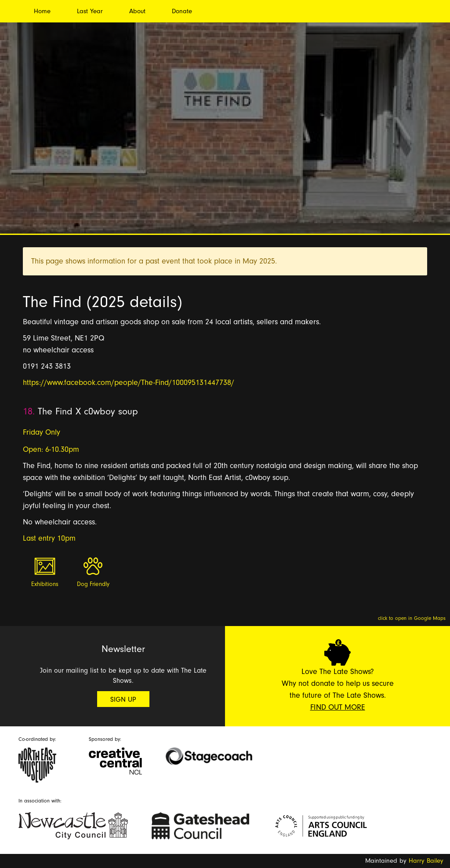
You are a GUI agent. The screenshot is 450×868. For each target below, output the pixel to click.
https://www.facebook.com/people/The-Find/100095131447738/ (129, 383)
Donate (182, 11)
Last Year (90, 11)
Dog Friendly (93, 584)
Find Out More (338, 707)
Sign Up (123, 700)
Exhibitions (45, 584)
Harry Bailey (426, 861)
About (137, 11)
